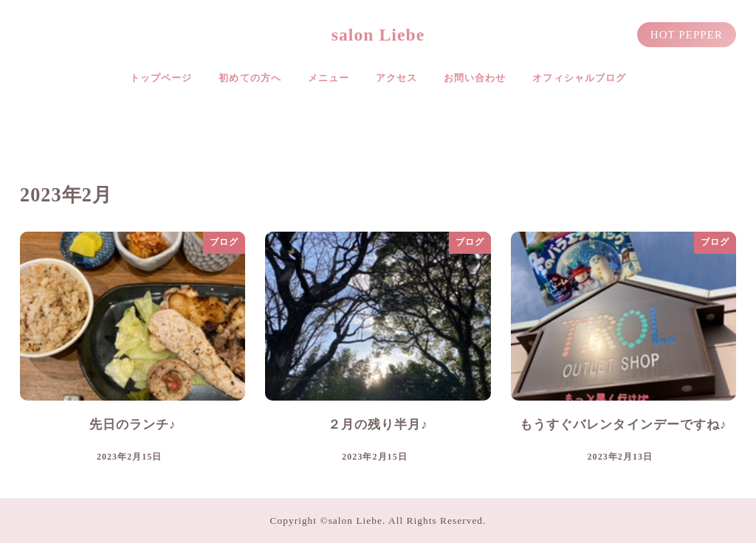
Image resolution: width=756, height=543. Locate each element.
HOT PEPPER (687, 35)
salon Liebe (378, 35)
